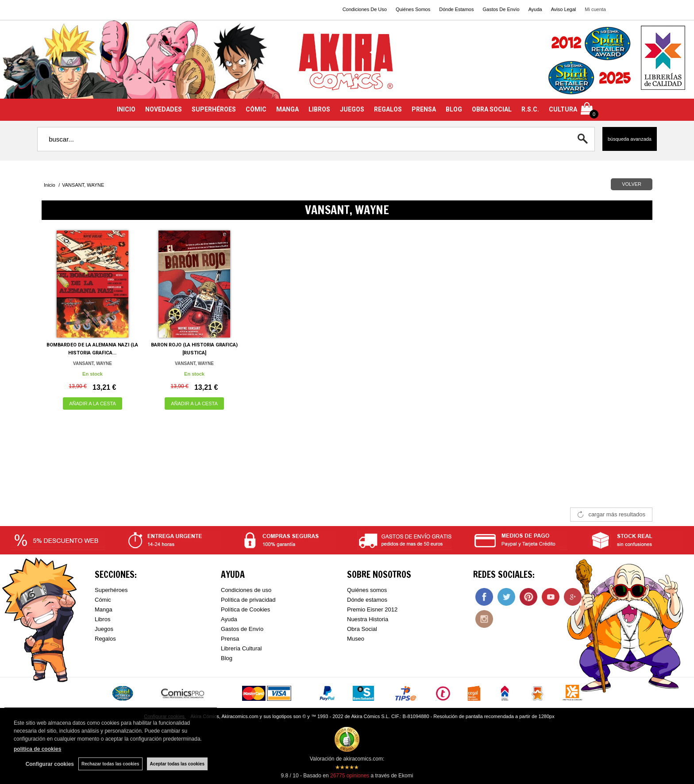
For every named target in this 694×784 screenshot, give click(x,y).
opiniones (350, 776)
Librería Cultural (241, 648)
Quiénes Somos (413, 9)
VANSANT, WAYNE (93, 363)
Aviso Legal (564, 9)
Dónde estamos (367, 600)
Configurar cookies (50, 764)
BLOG (454, 109)
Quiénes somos (367, 590)
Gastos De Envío (501, 9)
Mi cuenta (595, 9)
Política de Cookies (245, 609)
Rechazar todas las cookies (110, 764)
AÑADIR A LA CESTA (93, 404)
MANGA (287, 109)
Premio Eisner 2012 (372, 609)
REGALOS (388, 109)
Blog (227, 658)
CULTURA (563, 109)
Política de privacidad (248, 600)
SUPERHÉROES (214, 109)
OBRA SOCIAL (492, 109)
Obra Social (362, 629)
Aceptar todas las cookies (177, 764)
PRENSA (424, 109)
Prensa (230, 639)
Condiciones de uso (246, 590)
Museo (356, 639)
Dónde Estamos (456, 9)
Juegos (104, 629)
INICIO (126, 109)
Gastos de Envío (242, 629)
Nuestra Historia (368, 619)
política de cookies (37, 749)
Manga (104, 609)
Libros (102, 619)
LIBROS (319, 109)
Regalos (105, 639)
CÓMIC (256, 109)
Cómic (103, 600)
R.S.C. (530, 109)
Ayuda (535, 9)
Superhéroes (111, 590)
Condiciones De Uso (365, 9)
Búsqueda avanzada (630, 139)
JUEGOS (352, 109)
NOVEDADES (164, 109)
